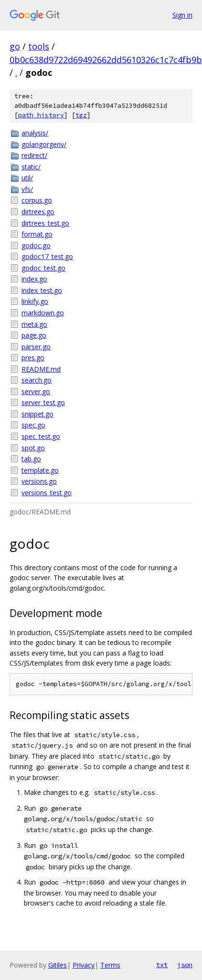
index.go (34, 279)
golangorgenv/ (44, 144)
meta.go (34, 324)
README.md (41, 369)
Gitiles (58, 965)
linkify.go (35, 301)
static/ (31, 167)
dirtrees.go (38, 212)
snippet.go (37, 414)
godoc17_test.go (47, 256)
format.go (37, 234)
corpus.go (37, 200)
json (185, 965)
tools (39, 46)
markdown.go (43, 313)
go (15, 46)
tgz (81, 115)
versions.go (39, 481)
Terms (110, 965)
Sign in (182, 15)
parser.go (36, 347)
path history (41, 115)
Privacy (84, 965)
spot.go (33, 448)
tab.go (31, 459)
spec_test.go (41, 436)
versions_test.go (47, 493)
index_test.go (42, 290)
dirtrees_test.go (45, 223)
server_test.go (43, 402)
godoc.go (36, 245)
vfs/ (27, 189)
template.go (40, 470)
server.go (36, 391)
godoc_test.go (43, 268)
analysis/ (35, 133)
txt (162, 965)
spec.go (33, 425)
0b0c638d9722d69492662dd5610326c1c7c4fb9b (106, 60)
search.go (37, 380)
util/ (27, 178)
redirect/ (34, 155)
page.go (34, 335)
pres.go (33, 358)
